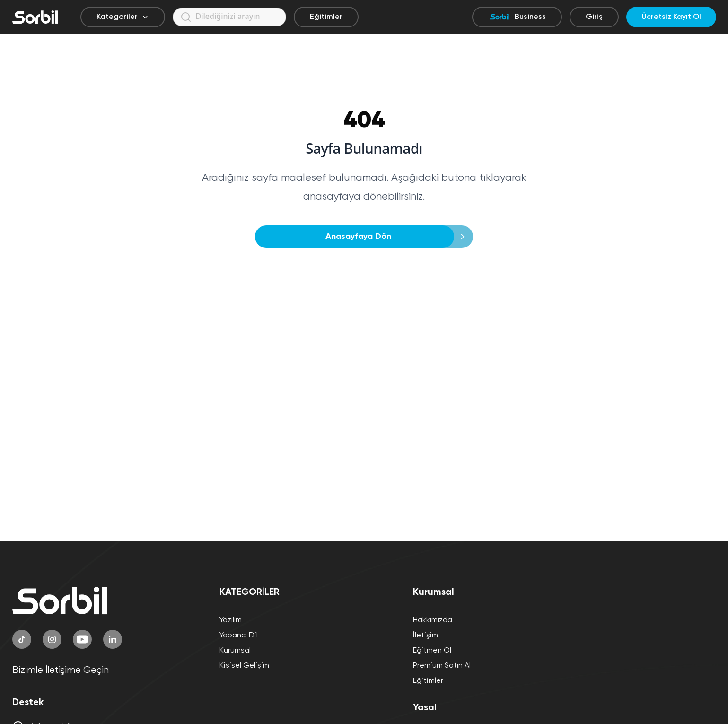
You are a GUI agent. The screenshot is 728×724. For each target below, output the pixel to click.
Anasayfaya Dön (361, 237)
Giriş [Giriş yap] (594, 17)
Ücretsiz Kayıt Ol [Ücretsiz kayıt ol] (671, 17)
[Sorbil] (35, 17)
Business (517, 17)
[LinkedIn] (113, 639)
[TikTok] (22, 639)
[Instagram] (52, 639)
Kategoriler (123, 17)
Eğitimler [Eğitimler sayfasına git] (326, 17)
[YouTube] (82, 639)
